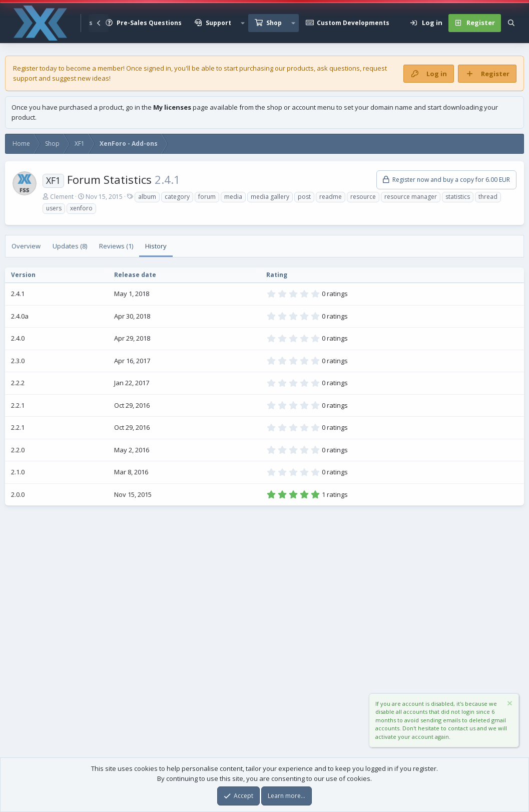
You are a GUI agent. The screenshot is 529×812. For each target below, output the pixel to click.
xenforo (81, 208)
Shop (274, 23)
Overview (26, 246)
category (177, 197)
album (147, 197)
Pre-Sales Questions (149, 23)
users (54, 208)
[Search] (511, 23)
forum (207, 197)
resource (363, 197)
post (304, 197)
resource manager (411, 197)
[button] (243, 23)
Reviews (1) (116, 246)
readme (331, 197)
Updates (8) (70, 246)
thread (488, 197)
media (233, 197)
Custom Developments (353, 23)
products (300, 68)
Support (218, 23)
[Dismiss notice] (509, 705)
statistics (458, 197)
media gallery (270, 197)
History (156, 246)
